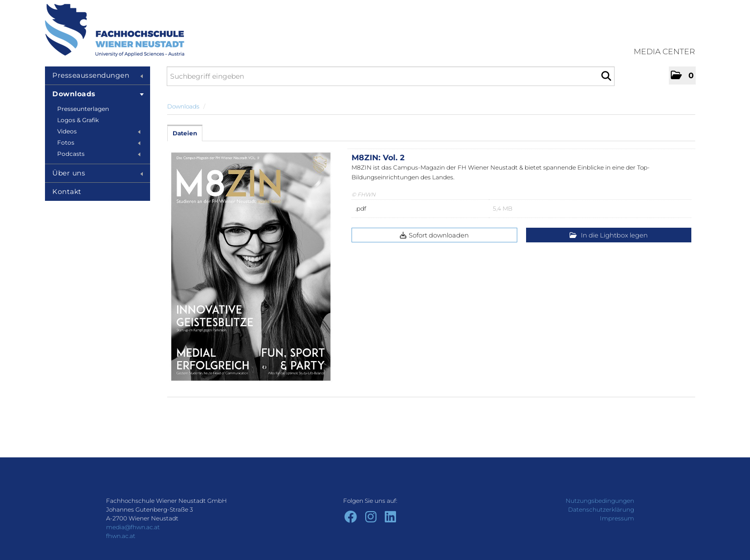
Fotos (99, 142)
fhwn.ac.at (121, 536)
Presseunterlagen (83, 109)
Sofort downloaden (434, 235)
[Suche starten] (606, 76)
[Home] (115, 30)
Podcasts (99, 154)
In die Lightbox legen (609, 235)
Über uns (98, 173)
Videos (99, 131)
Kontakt (67, 192)
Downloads (98, 94)
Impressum (617, 518)
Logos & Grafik (78, 120)
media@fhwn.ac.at (133, 527)
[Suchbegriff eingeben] (391, 76)
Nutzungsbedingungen (600, 501)
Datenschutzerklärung (601, 509)
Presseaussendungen (98, 75)
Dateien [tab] (185, 133)
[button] (682, 75)
